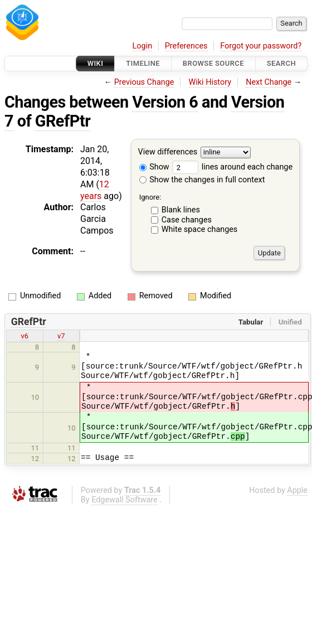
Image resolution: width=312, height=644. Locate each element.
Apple (297, 490)
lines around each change (232, 167)
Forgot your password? (261, 46)
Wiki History (210, 82)
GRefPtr (63, 121)
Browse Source (213, 63)
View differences (168, 152)
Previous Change (144, 82)
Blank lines (181, 210)
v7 (61, 336)
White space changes (200, 229)
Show (154, 167)
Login (143, 46)
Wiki (96, 63)
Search (281, 63)
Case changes (187, 220)
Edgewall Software (125, 500)
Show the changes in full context (202, 180)
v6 (25, 336)
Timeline (143, 63)
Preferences (186, 46)
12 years (95, 190)
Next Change (269, 82)
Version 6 (165, 102)
